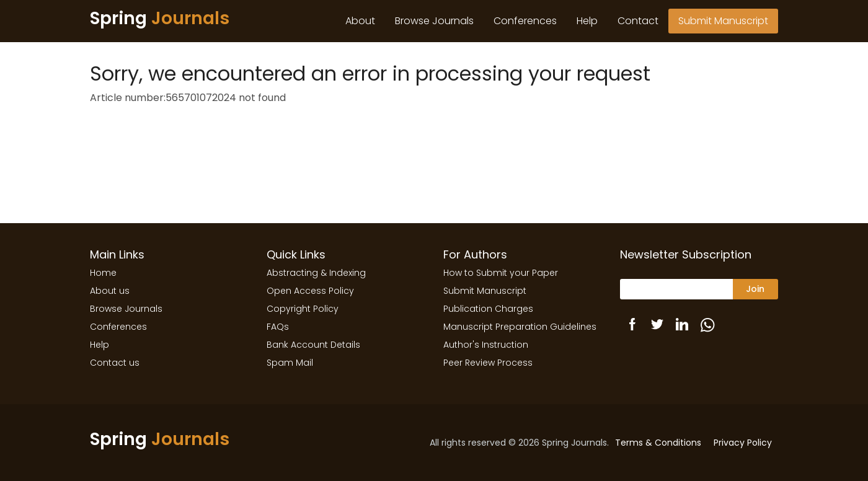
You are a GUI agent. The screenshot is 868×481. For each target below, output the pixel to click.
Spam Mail (290, 363)
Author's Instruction (486, 345)
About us (110, 291)
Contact (638, 21)
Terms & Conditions (658, 443)
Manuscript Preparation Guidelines (520, 327)
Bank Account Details (313, 345)
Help (587, 21)
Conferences (525, 21)
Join (755, 289)
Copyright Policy (303, 309)
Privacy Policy (743, 443)
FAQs (278, 327)
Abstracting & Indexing (316, 273)
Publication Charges (488, 309)
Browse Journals (434, 21)
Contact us (115, 363)
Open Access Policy (310, 291)
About (360, 21)
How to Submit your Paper (501, 273)
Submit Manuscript (723, 21)
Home (103, 273)
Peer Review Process (488, 363)
